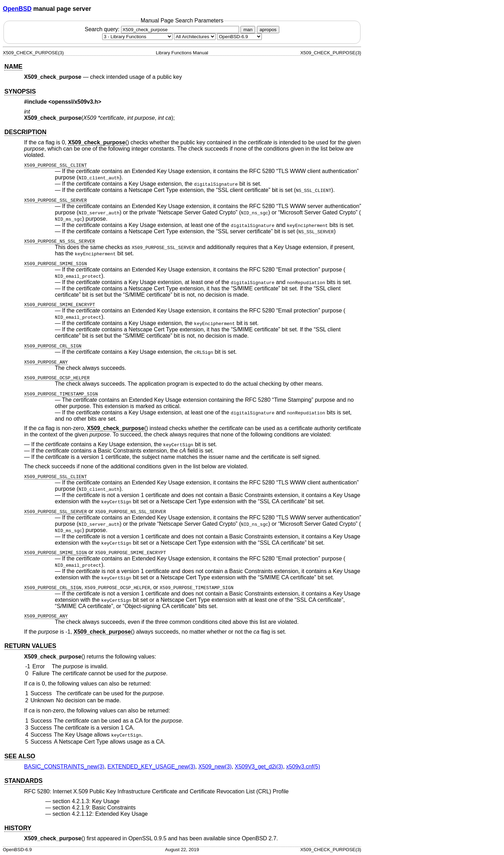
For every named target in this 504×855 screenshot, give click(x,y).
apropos (268, 30)
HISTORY (18, 828)
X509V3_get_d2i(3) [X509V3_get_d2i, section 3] (259, 767)
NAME (13, 67)
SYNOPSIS (20, 91)
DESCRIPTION (25, 132)
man (248, 30)
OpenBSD (17, 9)
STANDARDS (23, 781)
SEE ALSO (20, 756)
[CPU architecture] (195, 37)
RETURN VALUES (30, 646)
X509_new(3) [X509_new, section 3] (215, 767)
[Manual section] (137, 37)
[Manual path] (239, 37)
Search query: (163, 29)
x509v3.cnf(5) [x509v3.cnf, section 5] (303, 767)
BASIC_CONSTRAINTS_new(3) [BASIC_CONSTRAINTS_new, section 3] (64, 767)
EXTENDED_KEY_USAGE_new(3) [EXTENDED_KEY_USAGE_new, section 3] (151, 767)
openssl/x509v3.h (75, 102)
